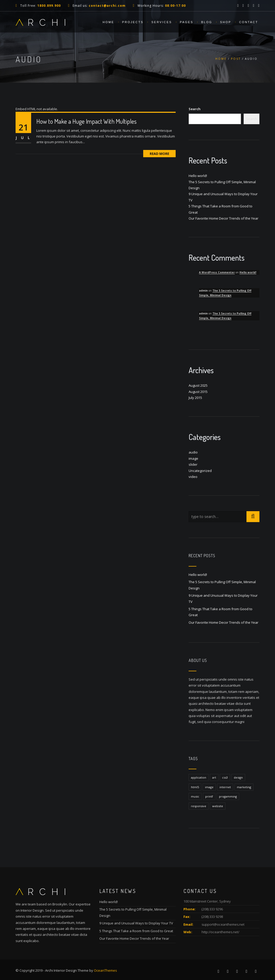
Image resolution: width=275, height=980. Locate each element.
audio (193, 452)
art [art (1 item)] (214, 777)
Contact (249, 22)
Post (236, 59)
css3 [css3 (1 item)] (225, 777)
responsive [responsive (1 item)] (199, 806)
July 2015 (195, 398)
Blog (207, 22)
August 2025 (198, 385)
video (193, 477)
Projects (133, 22)
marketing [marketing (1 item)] (244, 787)
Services (162, 22)
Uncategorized (200, 471)
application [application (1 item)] (199, 777)
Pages (187, 22)
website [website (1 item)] (218, 806)
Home (108, 22)
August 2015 (198, 392)
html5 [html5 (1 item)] (195, 787)
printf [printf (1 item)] (209, 796)
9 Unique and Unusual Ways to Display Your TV (136, 923)
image (193, 458)
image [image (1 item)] (209, 787)
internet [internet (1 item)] (225, 787)
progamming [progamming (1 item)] (228, 796)
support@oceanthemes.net (223, 924)
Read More (159, 154)
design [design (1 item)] (238, 777)
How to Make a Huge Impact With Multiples (86, 121)
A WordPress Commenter (217, 272)
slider (193, 464)
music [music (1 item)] (195, 796)
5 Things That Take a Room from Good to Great (136, 931)
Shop (226, 22)
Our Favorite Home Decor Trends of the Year (224, 218)
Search (195, 109)
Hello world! (198, 176)
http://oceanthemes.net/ (220, 932)
